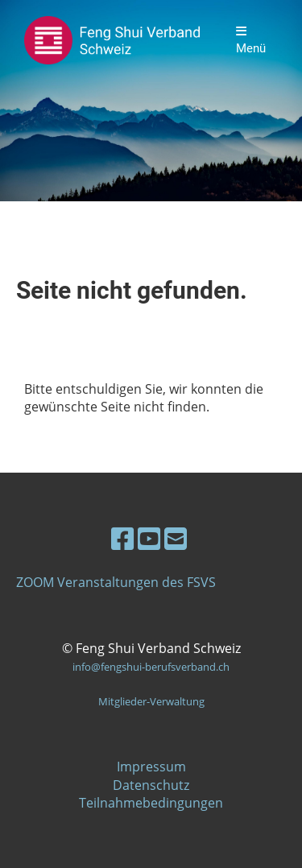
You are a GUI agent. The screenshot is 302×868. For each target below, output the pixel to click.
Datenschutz (151, 785)
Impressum (151, 767)
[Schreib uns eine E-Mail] (176, 538)
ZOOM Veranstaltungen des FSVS (116, 582)
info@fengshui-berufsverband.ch (151, 667)
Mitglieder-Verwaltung (151, 701)
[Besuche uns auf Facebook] (122, 538)
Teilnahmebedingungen (151, 803)
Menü (251, 40)
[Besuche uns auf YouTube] (149, 538)
